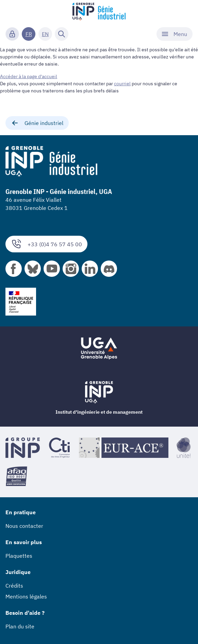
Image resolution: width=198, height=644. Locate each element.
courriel (122, 84)
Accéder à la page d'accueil (29, 76)
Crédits (14, 586)
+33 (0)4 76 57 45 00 (46, 244)
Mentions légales (26, 596)
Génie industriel (37, 123)
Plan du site (20, 626)
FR (29, 34)
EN (45, 34)
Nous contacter (24, 526)
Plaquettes (19, 556)
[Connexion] (12, 34)
